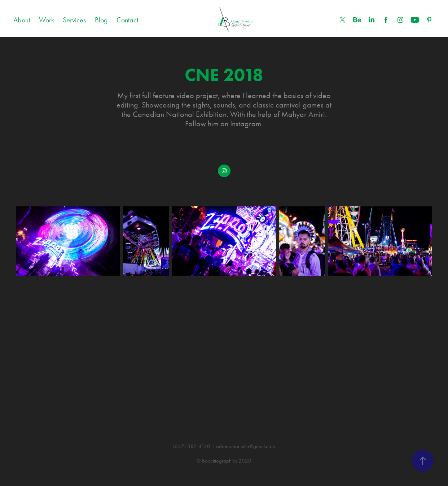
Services (74, 20)
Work (47, 20)
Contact (127, 20)
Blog (101, 20)
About (22, 20)
